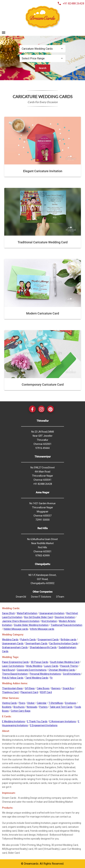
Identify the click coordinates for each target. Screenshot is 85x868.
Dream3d (21, 597)
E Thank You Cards (37, 721)
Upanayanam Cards (13, 643)
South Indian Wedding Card (65, 662)
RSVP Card (46, 692)
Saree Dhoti (8, 613)
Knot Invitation (49, 621)
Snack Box (68, 688)
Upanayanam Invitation (52, 613)
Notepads (32, 707)
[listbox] (43, 49)
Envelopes (71, 703)
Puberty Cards (28, 640)
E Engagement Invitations (44, 725)
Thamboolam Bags (12, 688)
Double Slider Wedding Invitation (31, 625)
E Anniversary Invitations (63, 721)
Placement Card (29, 692)
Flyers (22, 703)
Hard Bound (8, 670)
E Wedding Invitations (14, 721)
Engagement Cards (48, 640)
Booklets (7, 707)
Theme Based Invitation (15, 674)
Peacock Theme (69, 666)
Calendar (42, 703)
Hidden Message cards (16, 629)
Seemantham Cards (36, 643)
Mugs (60, 703)
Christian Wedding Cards (62, 670)
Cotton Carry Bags (21, 711)
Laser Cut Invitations (13, 666)
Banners (56, 688)
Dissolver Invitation (65, 617)
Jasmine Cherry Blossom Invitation (21, 621)
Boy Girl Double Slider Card (38, 617)
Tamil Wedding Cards (37, 678)
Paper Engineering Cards (15, 662)
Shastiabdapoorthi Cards (43, 647)
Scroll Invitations (72, 674)
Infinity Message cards (42, 629)
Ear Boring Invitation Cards (64, 643)
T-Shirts (53, 703)
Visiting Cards (9, 703)
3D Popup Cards (39, 662)
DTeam (60, 597)
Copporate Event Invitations (32, 670)
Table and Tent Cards (61, 707)
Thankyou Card (11, 692)
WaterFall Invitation (27, 613)
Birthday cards (68, 640)
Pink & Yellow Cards (13, 678)
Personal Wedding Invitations (45, 674)
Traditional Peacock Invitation (66, 625)
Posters (43, 707)
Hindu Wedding (34, 666)
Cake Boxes (43, 688)
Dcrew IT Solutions (41, 597)
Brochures (19, 707)
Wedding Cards (10, 640)
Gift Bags (30, 688)
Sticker (31, 703)
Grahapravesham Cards (15, 647)
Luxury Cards (51, 666)
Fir (51, 678)
